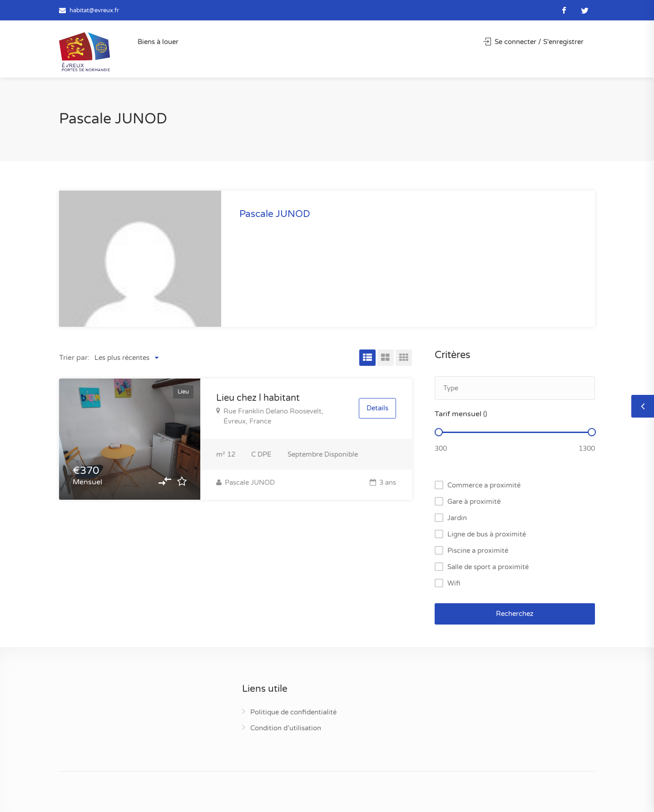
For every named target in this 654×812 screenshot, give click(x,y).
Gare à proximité (474, 502)
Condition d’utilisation (286, 728)
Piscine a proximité (478, 551)
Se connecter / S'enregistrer (533, 42)
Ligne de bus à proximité (487, 534)
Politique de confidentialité (293, 712)
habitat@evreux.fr (94, 10)
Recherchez (515, 614)
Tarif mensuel (461, 414)
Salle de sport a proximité (488, 567)
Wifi (454, 583)
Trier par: (74, 358)
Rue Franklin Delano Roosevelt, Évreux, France (270, 416)
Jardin (457, 518)
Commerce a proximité (484, 485)
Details (377, 408)
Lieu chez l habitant (258, 398)
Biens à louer (158, 42)
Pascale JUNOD (245, 482)
